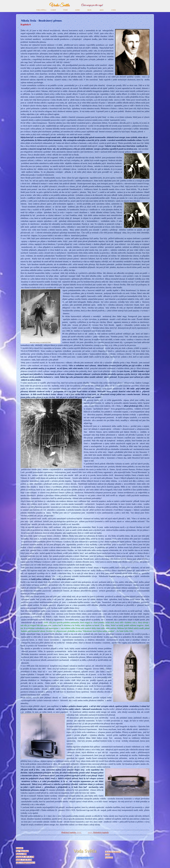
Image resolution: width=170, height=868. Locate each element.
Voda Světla (59, 5)
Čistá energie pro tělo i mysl (92, 5)
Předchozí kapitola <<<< (71, 832)
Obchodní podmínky (113, 852)
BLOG (89, 10)
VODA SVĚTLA (41, 10)
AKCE (102, 10)
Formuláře (109, 858)
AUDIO (77, 10)
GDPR (108, 855)
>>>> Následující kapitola (98, 832)
